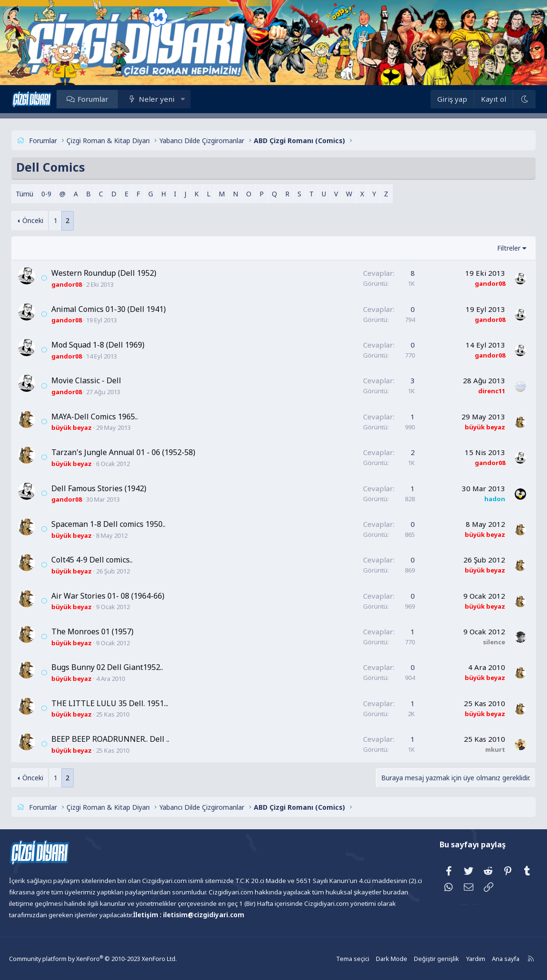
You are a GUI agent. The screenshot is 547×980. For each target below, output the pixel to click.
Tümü (37, 194)
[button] (196, 99)
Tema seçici (341, 958)
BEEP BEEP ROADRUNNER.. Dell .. (123, 739)
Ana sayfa (489, 958)
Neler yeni (169, 99)
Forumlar (105, 99)
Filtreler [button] (496, 248)
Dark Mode (379, 958)
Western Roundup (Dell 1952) (116, 273)
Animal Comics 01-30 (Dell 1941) (121, 309)
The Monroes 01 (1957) (105, 631)
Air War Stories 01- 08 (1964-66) (120, 596)
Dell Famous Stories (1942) (111, 488)
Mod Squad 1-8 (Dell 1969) (110, 345)
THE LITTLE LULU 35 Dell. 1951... (122, 703)
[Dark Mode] (511, 99)
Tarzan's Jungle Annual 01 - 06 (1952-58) (136, 452)
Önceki (46, 220)
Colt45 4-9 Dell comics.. (104, 560)
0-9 (59, 194)
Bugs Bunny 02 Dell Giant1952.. (120, 667)
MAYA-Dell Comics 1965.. (107, 417)
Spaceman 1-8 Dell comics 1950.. (121, 524)
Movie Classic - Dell (99, 380)
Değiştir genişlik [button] (422, 958)
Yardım (460, 958)
